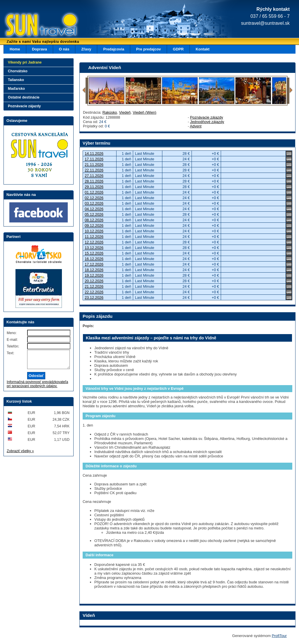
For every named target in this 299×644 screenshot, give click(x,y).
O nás (64, 49)
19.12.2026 (94, 275)
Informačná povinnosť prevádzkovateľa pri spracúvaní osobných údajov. (37, 387)
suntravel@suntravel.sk (265, 23)
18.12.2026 (94, 270)
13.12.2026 (94, 248)
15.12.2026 (94, 253)
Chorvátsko (18, 71)
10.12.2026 (94, 231)
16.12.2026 (94, 259)
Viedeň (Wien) (145, 112)
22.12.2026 (94, 292)
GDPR (178, 49)
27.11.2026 (94, 176)
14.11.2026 (94, 153)
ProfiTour (279, 636)
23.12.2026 (94, 298)
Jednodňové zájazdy (207, 122)
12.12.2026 (94, 242)
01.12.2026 (94, 192)
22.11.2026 (94, 170)
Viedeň (125, 112)
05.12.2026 (94, 214)
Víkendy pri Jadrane (25, 62)
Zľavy (86, 49)
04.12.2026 (94, 209)
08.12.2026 (94, 220)
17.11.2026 (94, 159)
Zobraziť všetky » (20, 455)
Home (15, 49)
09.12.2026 (94, 226)
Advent (196, 126)
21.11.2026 (94, 165)
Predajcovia (114, 49)
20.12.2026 (94, 281)
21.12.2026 (94, 286)
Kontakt (203, 49)
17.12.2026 (94, 264)
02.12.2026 (94, 198)
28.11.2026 (94, 181)
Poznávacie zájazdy (207, 117)
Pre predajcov (148, 49)
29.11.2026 (94, 187)
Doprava (40, 49)
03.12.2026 (94, 203)
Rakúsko (110, 112)
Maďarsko (16, 89)
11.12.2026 (94, 237)
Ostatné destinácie (24, 97)
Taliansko (16, 80)
